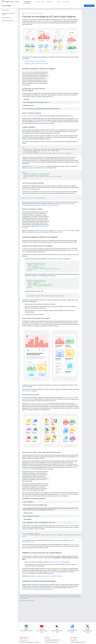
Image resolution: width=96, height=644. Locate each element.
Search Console (89, 6)
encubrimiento (25, 573)
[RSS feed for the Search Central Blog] (57, 627)
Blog (43, 2)
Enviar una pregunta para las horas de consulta (29, 642)
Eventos (58, 2)
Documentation (6, 6)
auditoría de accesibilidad (56, 540)
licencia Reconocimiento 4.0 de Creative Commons (61, 596)
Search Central (12, 2)
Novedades (49, 2)
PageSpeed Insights (43, 230)
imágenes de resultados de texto (45, 21)
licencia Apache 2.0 (30, 597)
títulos (24, 391)
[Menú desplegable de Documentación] (32, 2)
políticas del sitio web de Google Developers (60, 597)
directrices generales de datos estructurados (37, 403)
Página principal (25, 13)
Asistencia (38, 2)
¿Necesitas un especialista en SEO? (52, 640)
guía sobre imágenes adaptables (47, 132)
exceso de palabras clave (65, 494)
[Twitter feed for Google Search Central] (88, 627)
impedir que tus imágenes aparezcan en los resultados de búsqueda (46, 576)
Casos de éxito (66, 2)
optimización (39, 226)
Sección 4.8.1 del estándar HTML (38, 166)
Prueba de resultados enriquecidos (78, 642)
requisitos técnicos (29, 72)
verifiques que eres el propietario (43, 122)
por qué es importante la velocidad (62, 230)
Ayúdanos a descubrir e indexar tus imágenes (35, 61)
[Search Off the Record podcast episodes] (72, 627)
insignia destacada (28, 399)
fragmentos (29, 391)
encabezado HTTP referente (56, 562)
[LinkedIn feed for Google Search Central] (26, 627)
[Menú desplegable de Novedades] (54, 2)
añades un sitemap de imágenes (31, 116)
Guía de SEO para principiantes (51, 642)
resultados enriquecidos (68, 398)
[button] (8, 10)
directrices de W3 (68, 526)
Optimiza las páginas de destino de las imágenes (36, 64)
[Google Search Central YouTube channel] (42, 627)
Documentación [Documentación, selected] (27, 2)
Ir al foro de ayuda (23, 640)
